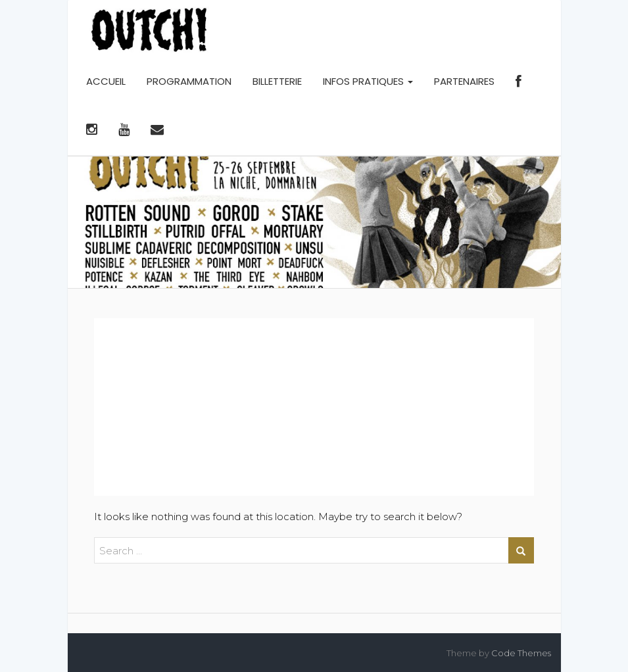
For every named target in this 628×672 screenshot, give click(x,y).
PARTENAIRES (464, 81)
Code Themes (521, 653)
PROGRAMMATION (189, 81)
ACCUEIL (106, 81)
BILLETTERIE (277, 81)
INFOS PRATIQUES (368, 81)
